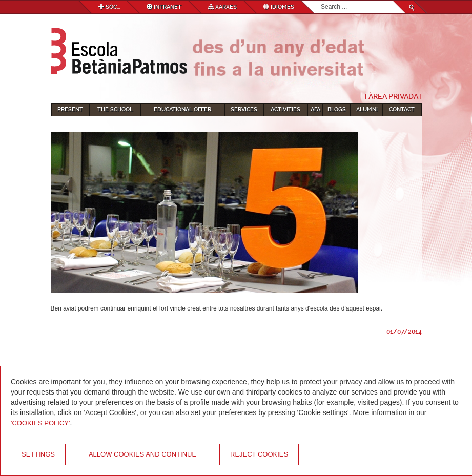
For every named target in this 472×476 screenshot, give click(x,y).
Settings (38, 454)
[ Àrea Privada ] (393, 96)
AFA (315, 109)
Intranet (164, 7)
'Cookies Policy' (40, 423)
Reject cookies (259, 454)
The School (115, 109)
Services (244, 109)
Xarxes (222, 7)
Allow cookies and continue (142, 454)
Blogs (337, 109)
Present (70, 109)
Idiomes (279, 7)
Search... (321, 1)
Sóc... (109, 7)
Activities (285, 109)
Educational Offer (182, 109)
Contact (402, 109)
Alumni (367, 109)
